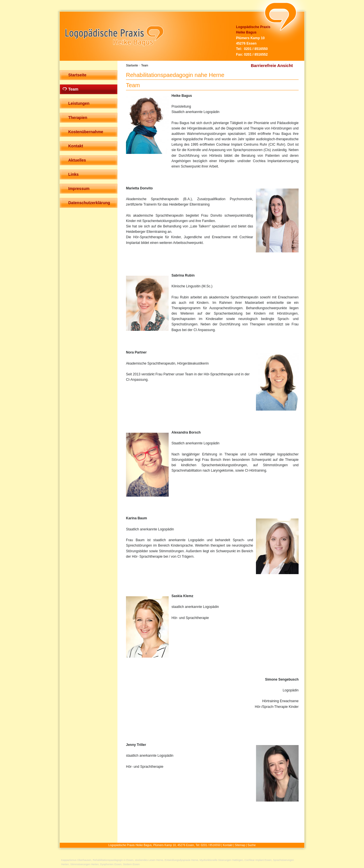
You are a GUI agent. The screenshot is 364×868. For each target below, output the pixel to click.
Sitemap (240, 845)
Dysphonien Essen (111, 864)
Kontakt (228, 845)
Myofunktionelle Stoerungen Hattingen (221, 860)
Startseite (132, 65)
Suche (252, 845)
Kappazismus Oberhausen (76, 860)
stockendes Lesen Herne (149, 860)
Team (144, 65)
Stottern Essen (131, 864)
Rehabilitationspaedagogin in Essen (113, 860)
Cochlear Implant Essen (258, 860)
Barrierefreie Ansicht (272, 65)
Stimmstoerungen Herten (84, 864)
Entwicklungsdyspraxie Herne (181, 860)
